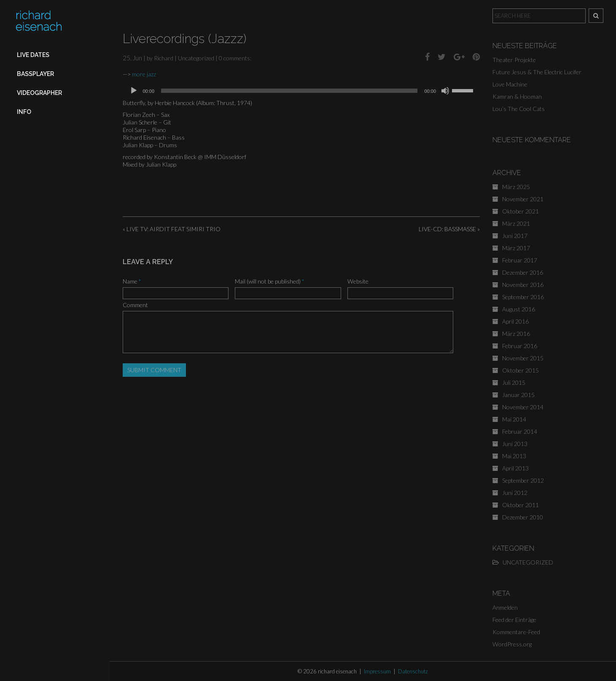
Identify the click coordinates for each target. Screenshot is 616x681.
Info (24, 112)
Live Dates (33, 55)
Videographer (39, 93)
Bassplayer (35, 74)
